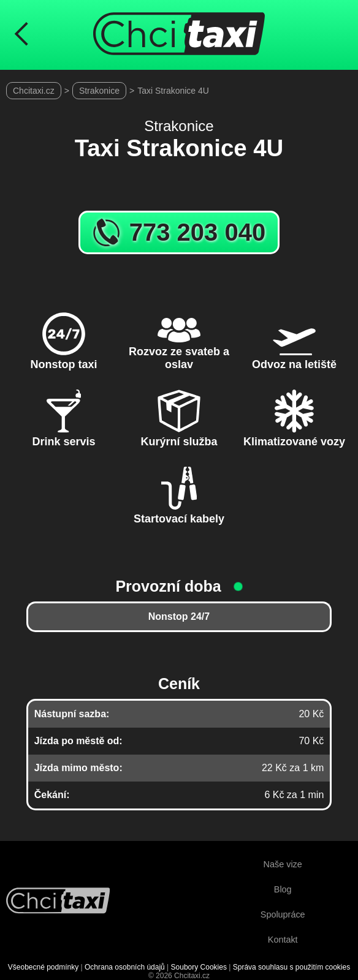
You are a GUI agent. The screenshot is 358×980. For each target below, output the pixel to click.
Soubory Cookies (199, 967)
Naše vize (283, 864)
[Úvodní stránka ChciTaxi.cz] (179, 35)
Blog (283, 889)
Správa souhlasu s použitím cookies (291, 967)
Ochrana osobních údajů (125, 967)
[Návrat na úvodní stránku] (58, 902)
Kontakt (283, 940)
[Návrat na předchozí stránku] (21, 35)
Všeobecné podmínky (43, 967)
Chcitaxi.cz (34, 91)
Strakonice (99, 91)
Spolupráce (283, 914)
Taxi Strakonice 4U (173, 91)
